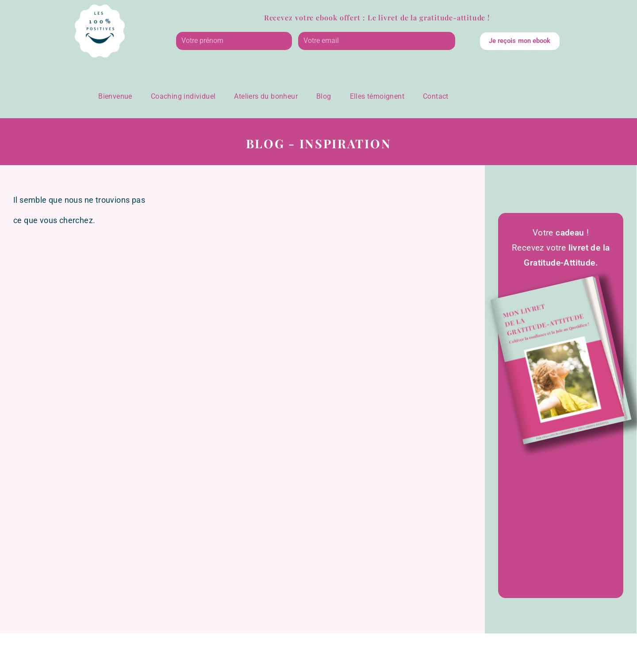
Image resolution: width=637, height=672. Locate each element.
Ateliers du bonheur (266, 96)
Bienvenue (115, 96)
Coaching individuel (183, 96)
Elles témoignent (377, 96)
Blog (324, 96)
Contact (436, 96)
